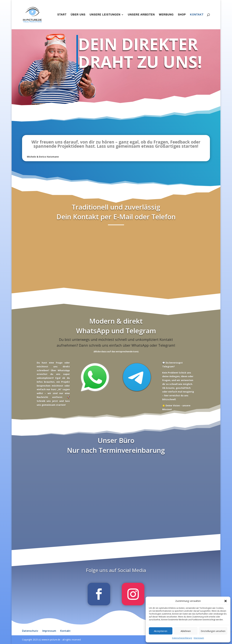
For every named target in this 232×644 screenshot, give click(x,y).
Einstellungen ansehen (213, 631)
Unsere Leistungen (105, 15)
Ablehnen (186, 631)
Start (62, 15)
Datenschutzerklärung (182, 638)
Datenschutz (30, 631)
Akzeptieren (161, 631)
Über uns (78, 15)
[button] (226, 601)
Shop (182, 15)
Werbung (166, 15)
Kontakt (197, 15)
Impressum (199, 638)
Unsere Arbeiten (141, 15)
